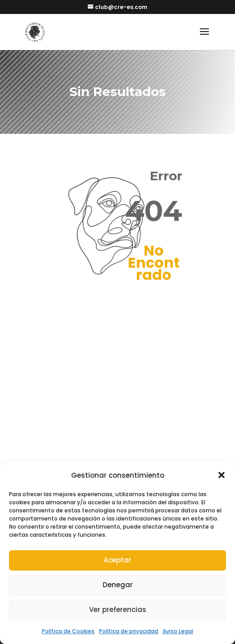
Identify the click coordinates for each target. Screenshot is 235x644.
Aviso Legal (178, 631)
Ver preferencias (118, 610)
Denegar (118, 585)
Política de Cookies (68, 631)
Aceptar (117, 560)
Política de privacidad (129, 631)
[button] (221, 475)
